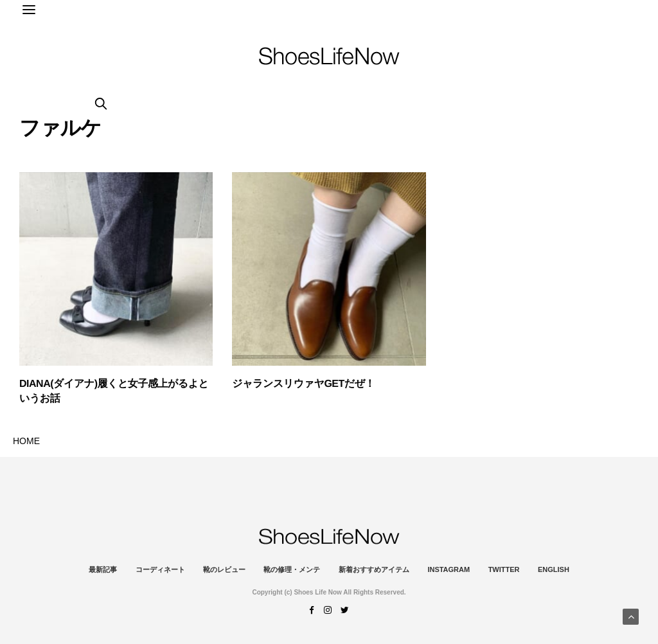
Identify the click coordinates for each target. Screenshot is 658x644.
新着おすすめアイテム (374, 569)
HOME (26, 441)
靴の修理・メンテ (292, 569)
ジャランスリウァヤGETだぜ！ (303, 384)
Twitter (504, 569)
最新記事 (103, 569)
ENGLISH (554, 569)
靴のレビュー (224, 569)
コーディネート (160, 569)
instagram (449, 569)
